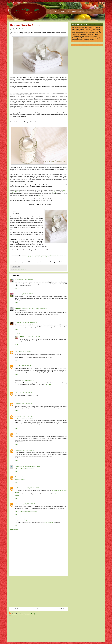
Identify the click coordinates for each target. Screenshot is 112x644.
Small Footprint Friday (44, 257)
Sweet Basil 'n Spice (28, 10)
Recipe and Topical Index (72, 14)
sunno (16, 416)
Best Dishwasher (49, 523)
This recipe (18, 192)
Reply (16, 288)
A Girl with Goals (19, 323)
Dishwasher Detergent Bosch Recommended (26, 512)
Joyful (16, 294)
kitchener (17, 477)
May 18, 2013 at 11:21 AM (25, 416)
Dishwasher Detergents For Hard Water (24, 469)
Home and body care (19, 269)
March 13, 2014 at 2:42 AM (27, 434)
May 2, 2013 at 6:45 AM (26, 393)
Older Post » (63, 609)
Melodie (21, 29)
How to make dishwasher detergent (23, 419)
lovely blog (53, 192)
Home (55, 11)
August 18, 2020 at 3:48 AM (28, 504)
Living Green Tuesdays (35, 255)
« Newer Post (14, 609)
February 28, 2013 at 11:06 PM (39, 308)
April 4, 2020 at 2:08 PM (26, 477)
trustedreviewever (19, 466)
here (50, 250)
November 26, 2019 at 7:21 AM (33, 466)
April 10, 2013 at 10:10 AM (28, 380)
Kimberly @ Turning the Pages (23, 308)
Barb (16, 352)
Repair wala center (20, 488)
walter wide (18, 504)
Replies (18, 333)
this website (35, 88)
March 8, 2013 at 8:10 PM (25, 366)
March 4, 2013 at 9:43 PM (31, 323)
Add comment (14, 529)
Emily (16, 280)
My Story (56, 14)
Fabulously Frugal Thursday (57, 255)
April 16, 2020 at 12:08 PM (32, 488)
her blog (40, 195)
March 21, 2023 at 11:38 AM (29, 520)
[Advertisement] (38, 592)
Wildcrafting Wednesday (46, 255)
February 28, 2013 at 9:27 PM (26, 294)
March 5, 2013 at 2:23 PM (33, 337)
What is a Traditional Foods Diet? (73, 11)
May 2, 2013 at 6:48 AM (26, 404)
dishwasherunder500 (20, 480)
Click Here (48, 384)
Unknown (17, 393)
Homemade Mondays (26, 255)
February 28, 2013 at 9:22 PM (26, 280)
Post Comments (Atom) (28, 614)
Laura (16, 366)
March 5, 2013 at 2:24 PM (24, 352)
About (91, 11)
